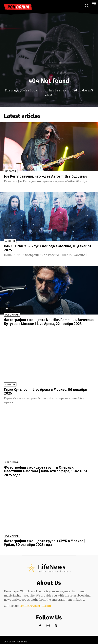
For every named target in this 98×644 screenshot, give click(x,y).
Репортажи (12, 315)
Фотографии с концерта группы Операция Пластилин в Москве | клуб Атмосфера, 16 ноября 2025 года (46, 471)
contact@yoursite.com (35, 606)
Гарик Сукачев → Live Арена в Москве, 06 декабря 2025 (46, 392)
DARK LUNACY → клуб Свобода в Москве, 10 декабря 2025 (48, 248)
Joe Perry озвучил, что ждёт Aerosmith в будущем (45, 176)
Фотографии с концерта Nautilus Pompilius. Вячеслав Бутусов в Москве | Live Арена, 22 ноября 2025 (49, 322)
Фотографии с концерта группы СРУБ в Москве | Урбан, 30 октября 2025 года (45, 543)
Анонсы (10, 241)
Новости (11, 171)
